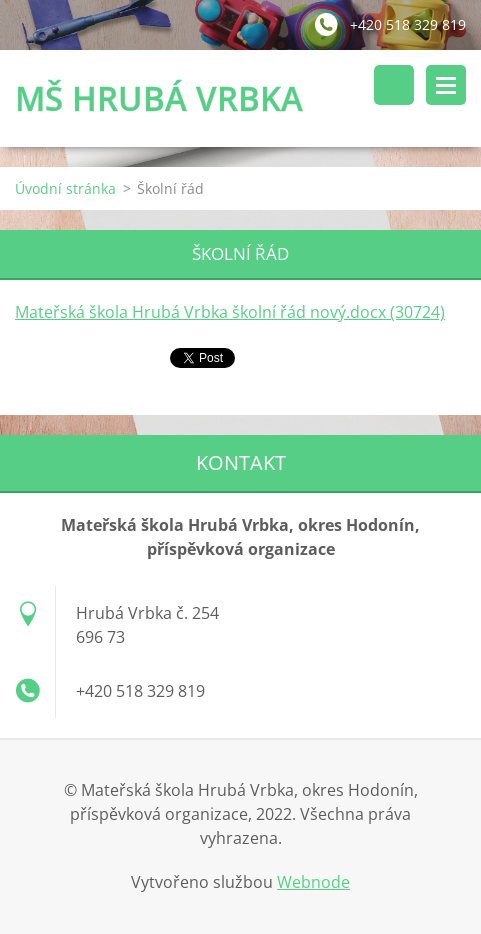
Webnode (313, 882)
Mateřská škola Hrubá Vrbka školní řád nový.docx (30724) (230, 312)
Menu (446, 85)
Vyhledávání (394, 85)
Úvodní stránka (65, 188)
